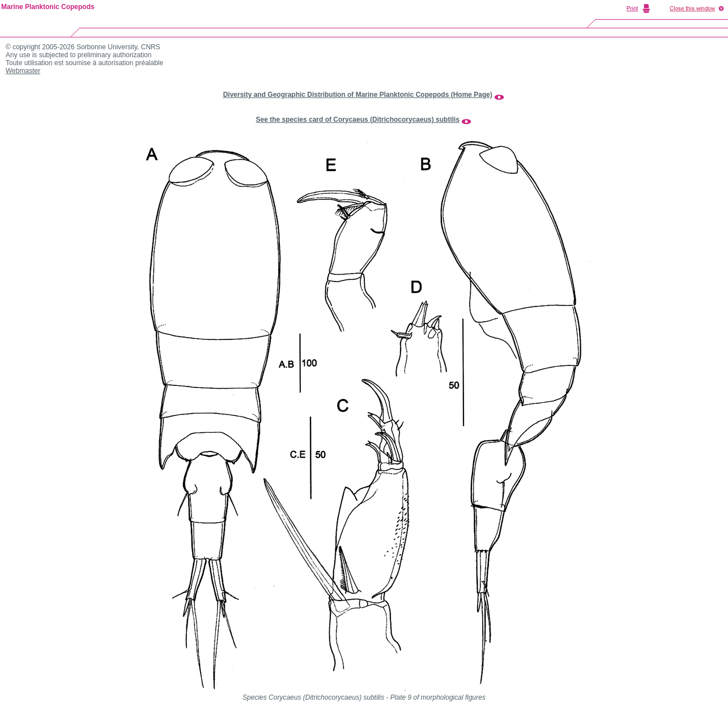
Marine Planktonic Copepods (48, 7)
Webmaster (23, 71)
